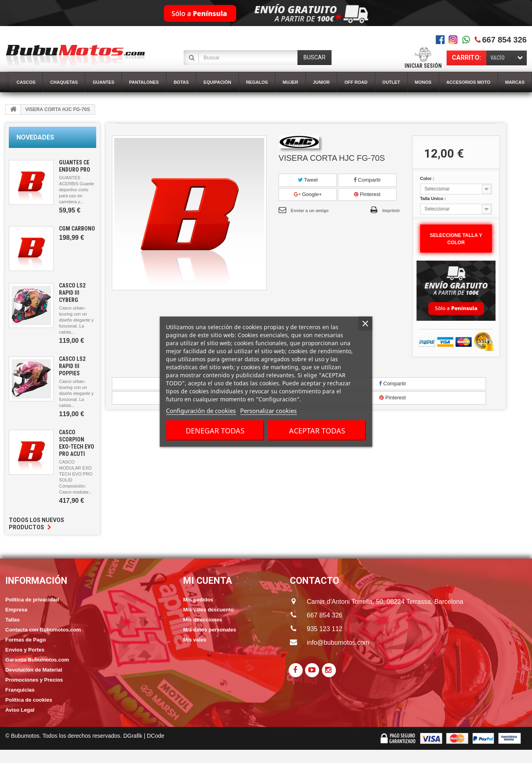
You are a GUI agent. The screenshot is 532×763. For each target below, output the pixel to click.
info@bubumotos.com (338, 643)
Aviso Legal (20, 710)
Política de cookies (29, 700)
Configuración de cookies (201, 410)
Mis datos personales (210, 630)
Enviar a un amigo (310, 210)
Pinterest (367, 194)
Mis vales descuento (208, 610)
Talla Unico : (434, 198)
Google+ (308, 194)
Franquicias (20, 690)
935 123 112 (325, 629)
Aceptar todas (317, 430)
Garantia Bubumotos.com (37, 660)
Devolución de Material (34, 670)
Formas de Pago (25, 640)
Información (36, 581)
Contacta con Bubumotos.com (43, 630)
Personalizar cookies (268, 410)
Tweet (308, 180)
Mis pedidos (198, 600)
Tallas (12, 620)
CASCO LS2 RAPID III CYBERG (72, 293)
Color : (428, 178)
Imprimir (391, 210)
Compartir (367, 180)
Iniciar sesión (423, 66)
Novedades (35, 137)
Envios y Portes (25, 650)
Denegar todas (215, 430)
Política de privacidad (32, 600)
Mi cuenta (208, 581)
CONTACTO (315, 581)
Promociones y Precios (34, 680)
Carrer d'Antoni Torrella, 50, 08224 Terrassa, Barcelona (377, 602)
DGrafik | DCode (144, 736)
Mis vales (195, 640)
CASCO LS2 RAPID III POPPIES (72, 366)
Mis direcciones (203, 620)
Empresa (16, 610)
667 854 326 (504, 40)
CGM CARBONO (77, 229)
